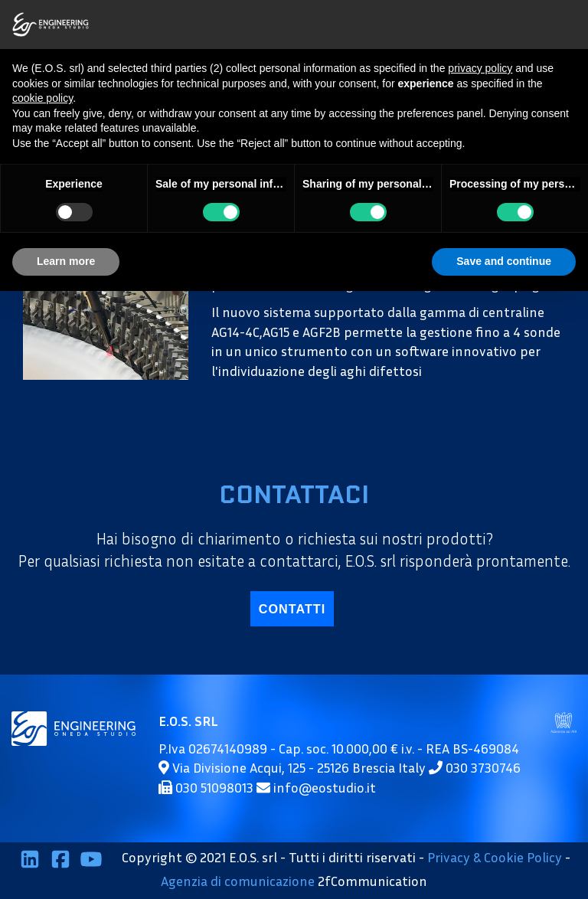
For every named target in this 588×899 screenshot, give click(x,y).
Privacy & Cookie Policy (495, 857)
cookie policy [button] (42, 98)
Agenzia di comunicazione (238, 881)
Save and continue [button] (504, 261)
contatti (292, 609)
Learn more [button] (66, 261)
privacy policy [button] (480, 68)
